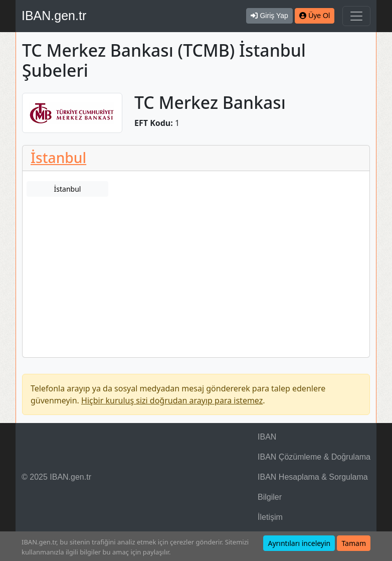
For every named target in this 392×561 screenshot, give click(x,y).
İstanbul (58, 158)
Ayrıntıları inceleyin (299, 543)
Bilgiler (270, 497)
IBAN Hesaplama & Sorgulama (313, 477)
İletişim (270, 517)
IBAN (267, 437)
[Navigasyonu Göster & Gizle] (356, 16)
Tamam (354, 543)
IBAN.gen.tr (54, 16)
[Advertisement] (196, 282)
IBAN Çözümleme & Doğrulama (314, 457)
